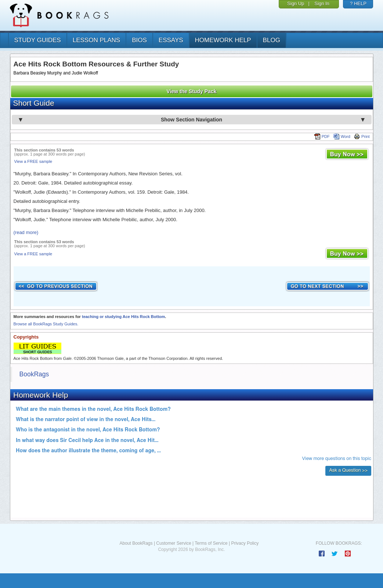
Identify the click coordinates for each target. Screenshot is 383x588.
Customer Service (174, 543)
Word (342, 136)
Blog (272, 40)
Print (362, 136)
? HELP (358, 3)
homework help (223, 40)
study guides (38, 40)
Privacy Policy (245, 543)
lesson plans (96, 40)
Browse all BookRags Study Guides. (46, 324)
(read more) (26, 232)
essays (171, 40)
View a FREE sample (33, 161)
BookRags (34, 374)
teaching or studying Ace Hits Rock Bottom (123, 317)
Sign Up (296, 3)
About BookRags (136, 543)
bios (139, 40)
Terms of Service (211, 543)
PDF (322, 136)
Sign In (322, 3)
